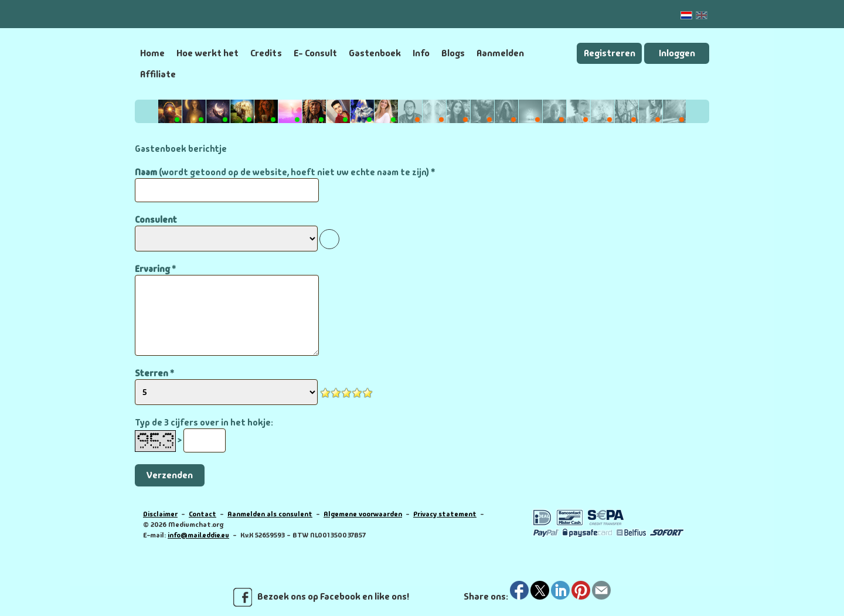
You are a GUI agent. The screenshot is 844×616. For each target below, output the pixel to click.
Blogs (453, 53)
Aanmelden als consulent (270, 514)
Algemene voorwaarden (363, 514)
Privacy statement (445, 514)
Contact (203, 514)
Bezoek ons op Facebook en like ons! (321, 597)
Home (152, 53)
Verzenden (170, 475)
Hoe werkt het (207, 53)
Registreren (610, 53)
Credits (266, 53)
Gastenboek (375, 53)
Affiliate (158, 74)
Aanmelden (500, 53)
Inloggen (677, 53)
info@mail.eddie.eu (198, 535)
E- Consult (315, 53)
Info (421, 53)
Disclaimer (160, 514)
